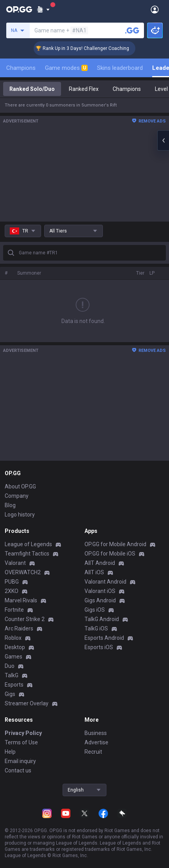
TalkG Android (102, 619)
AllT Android (100, 563)
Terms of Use (21, 742)
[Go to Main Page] (19, 9)
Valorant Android (105, 582)
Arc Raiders (19, 628)
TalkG (12, 675)
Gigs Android (100, 600)
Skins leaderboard (120, 68)
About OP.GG (20, 486)
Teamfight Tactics (27, 554)
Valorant (15, 563)
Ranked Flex (84, 89)
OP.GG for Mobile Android (115, 544)
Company (17, 496)
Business (96, 733)
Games (13, 657)
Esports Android (104, 638)
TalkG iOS (96, 628)
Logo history (20, 515)
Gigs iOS (95, 610)
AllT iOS (94, 572)
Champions (21, 68)
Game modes (66, 68)
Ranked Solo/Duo (32, 89)
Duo (10, 666)
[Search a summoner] (132, 30)
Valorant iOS (100, 591)
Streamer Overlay (27, 703)
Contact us (18, 770)
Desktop (15, 647)
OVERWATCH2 (23, 572)
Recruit (93, 752)
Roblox (13, 638)
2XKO (12, 591)
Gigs (10, 694)
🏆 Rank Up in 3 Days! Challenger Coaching (89, 48)
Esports (14, 685)
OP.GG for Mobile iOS (110, 554)
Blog (10, 505)
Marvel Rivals (21, 600)
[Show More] (43, 9)
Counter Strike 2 (25, 619)
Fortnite (14, 610)
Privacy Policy (23, 733)
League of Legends (28, 544)
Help (10, 752)
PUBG (12, 582)
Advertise (96, 742)
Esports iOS (99, 647)
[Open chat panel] (163, 140)
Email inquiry (20, 761)
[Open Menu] (155, 9)
